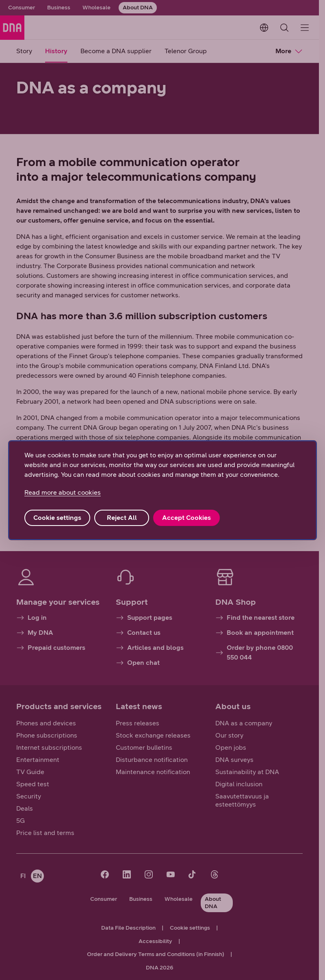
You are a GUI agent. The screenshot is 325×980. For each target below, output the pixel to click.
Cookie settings (57, 518)
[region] (162, 490)
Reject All (122, 518)
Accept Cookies (186, 518)
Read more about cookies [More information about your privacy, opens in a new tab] (63, 492)
